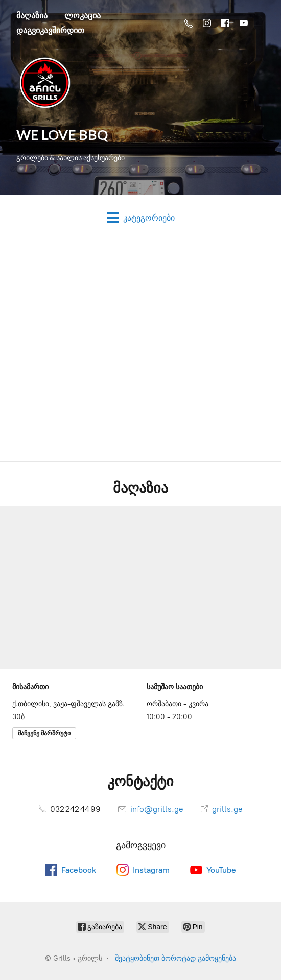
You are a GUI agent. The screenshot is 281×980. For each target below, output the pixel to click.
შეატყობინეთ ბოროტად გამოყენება (175, 958)
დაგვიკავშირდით (50, 30)
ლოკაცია (83, 15)
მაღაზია (32, 15)
